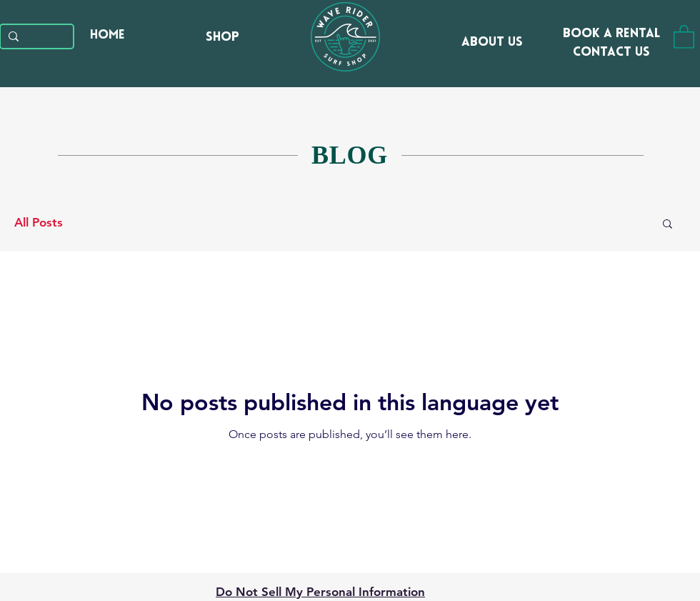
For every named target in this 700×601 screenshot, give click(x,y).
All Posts (39, 222)
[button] (684, 36)
